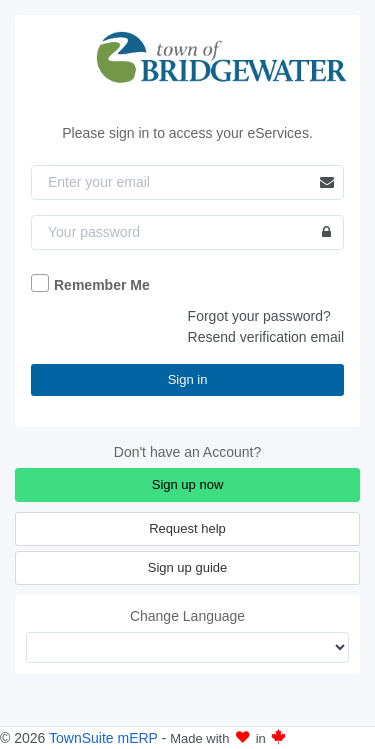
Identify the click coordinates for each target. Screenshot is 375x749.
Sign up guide (188, 567)
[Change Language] (187, 647)
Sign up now (188, 484)
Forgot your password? (259, 316)
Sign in (188, 379)
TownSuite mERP (105, 738)
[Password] (187, 232)
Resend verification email (266, 337)
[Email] (187, 182)
